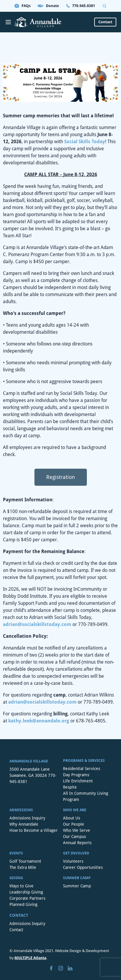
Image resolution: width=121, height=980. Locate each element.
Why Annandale (24, 824)
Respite (70, 787)
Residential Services (82, 769)
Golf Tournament (25, 861)
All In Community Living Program (86, 796)
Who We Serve (77, 830)
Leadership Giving (26, 892)
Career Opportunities (83, 867)
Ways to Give (21, 886)
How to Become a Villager (34, 830)
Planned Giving (23, 904)
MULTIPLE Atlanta (30, 958)
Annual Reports (77, 843)
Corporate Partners (27, 898)
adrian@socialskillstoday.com (37, 624)
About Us (72, 818)
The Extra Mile (23, 867)
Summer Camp (77, 886)
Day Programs (76, 775)
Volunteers (73, 861)
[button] (61, 477)
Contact (16, 930)
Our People (74, 824)
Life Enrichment (78, 781)
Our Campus (74, 837)
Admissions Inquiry (27, 818)
